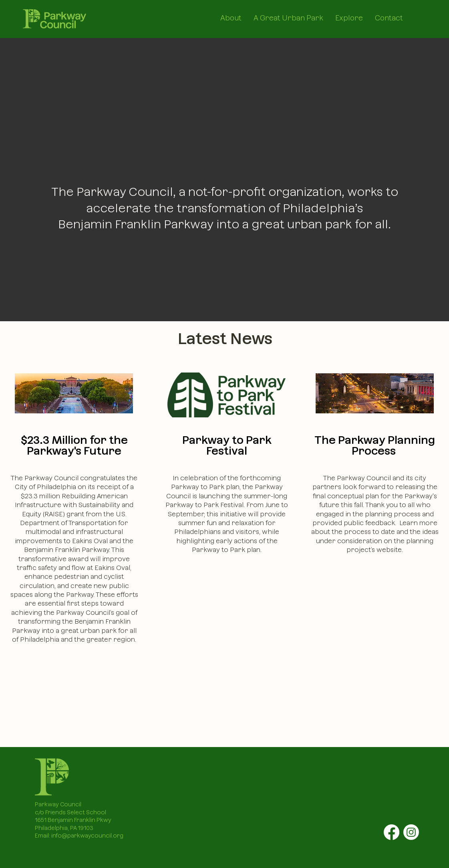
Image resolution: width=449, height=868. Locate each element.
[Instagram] (411, 832)
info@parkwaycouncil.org (87, 836)
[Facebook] (392, 832)
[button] (231, 16)
